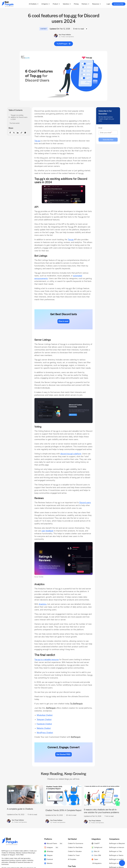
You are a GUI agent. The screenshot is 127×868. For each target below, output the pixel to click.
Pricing (76, 4)
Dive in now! (63, 321)
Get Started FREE (119, 4)
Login (108, 4)
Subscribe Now (108, 140)
